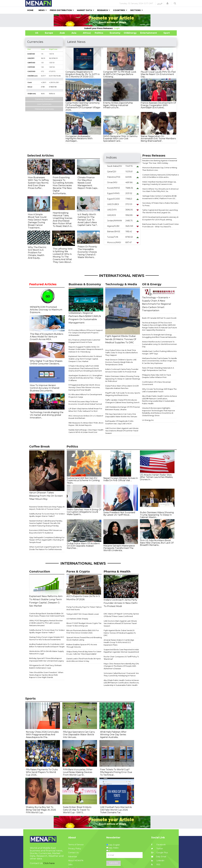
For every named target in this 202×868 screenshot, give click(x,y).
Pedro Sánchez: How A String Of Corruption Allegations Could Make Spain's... (84, 512)
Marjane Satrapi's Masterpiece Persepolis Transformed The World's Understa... (119, 548)
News (42, 10)
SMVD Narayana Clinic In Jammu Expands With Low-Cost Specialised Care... (120, 139)
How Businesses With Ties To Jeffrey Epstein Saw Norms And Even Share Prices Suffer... (38, 183)
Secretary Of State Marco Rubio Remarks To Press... (160, 204)
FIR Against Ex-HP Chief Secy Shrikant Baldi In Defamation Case (45, 667)
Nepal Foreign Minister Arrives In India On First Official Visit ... (121, 479)
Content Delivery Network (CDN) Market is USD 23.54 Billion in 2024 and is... (161, 176)
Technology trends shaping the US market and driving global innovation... (47, 415)
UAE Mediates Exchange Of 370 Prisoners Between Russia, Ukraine (123, 408)
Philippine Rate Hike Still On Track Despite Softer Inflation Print (157, 376)
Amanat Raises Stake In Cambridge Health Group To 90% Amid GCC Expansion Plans (119, 642)
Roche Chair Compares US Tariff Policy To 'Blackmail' (121, 658)
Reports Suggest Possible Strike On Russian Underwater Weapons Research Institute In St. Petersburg (86, 349)
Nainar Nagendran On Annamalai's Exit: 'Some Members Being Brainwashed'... (158, 139)
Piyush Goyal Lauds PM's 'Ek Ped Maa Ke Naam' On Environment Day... (158, 74)
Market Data (84, 10)
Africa (86, 33)
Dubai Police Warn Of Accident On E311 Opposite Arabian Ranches (122, 387)
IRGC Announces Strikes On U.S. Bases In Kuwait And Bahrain (86, 417)
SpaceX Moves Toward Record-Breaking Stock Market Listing (84, 639)
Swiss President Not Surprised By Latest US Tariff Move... (119, 514)
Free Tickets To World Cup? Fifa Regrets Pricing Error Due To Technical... (116, 772)
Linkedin (158, 861)
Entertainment (145, 33)
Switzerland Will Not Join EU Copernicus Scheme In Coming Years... (83, 480)
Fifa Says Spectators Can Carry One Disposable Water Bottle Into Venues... (79, 735)
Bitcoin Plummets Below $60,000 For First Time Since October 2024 (83, 632)
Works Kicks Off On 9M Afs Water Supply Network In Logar (47, 652)
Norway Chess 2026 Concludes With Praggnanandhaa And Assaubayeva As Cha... (42, 735)
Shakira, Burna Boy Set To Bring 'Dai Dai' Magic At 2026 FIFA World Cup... (41, 810)
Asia (74, 33)
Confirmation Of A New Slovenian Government (156, 383)
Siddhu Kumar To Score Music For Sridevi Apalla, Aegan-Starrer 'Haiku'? (47, 515)
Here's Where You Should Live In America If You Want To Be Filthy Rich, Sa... (161, 190)
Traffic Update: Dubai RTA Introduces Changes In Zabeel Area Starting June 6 (122, 401)
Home (30, 10)
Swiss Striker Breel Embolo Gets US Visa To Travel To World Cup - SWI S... (77, 810)
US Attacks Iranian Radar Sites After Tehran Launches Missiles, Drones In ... (156, 477)
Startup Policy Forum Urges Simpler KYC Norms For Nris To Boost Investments (47, 638)
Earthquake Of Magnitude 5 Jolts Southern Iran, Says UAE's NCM (119, 422)
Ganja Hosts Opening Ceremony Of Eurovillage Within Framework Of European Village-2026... (83, 106)
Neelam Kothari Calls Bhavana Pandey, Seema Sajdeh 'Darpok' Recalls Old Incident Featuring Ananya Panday (46, 523)
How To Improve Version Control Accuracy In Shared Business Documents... (45, 388)
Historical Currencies (44, 109)
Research (103, 10)
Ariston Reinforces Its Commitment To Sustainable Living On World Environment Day (160, 344)
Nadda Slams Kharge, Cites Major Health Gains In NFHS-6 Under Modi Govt (86, 431)
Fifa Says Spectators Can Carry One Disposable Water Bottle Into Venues (121, 415)
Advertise (73, 857)
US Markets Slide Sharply (77, 619)
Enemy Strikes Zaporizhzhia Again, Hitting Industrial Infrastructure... (118, 105)
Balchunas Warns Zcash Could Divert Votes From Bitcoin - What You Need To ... (161, 225)
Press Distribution (61, 10)
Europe (49, 33)
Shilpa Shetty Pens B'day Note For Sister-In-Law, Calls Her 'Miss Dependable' (84, 653)
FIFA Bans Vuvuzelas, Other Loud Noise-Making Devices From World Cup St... (78, 772)
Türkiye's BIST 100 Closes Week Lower (83, 614)
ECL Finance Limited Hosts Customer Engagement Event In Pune (84, 341)
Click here (49, 863)
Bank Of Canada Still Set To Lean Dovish (159, 318)
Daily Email (159, 857)
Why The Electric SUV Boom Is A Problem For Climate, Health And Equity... (37, 253)
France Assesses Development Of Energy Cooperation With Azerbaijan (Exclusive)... (158, 105)
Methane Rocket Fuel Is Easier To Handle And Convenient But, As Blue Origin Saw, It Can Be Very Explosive (160, 361)
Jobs (70, 865)
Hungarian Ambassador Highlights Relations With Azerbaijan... (79, 139)
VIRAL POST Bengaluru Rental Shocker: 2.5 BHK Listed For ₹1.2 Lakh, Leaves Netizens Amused (46, 623)
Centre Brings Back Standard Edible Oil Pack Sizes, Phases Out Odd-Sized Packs (47, 615)
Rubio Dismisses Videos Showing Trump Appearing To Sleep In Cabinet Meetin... (157, 515)
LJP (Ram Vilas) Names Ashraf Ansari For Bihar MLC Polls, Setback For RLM (85, 410)
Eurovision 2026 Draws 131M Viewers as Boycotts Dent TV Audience (46, 531)
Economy (115, 33)
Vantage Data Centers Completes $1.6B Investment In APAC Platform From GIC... (159, 197)
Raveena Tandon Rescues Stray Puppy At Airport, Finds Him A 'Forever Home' (47, 508)
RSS (156, 865)
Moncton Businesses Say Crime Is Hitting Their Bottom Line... (160, 169)
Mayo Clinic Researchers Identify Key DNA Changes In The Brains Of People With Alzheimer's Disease (122, 666)
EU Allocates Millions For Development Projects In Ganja (85, 396)
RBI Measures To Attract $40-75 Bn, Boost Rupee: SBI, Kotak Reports (86, 424)
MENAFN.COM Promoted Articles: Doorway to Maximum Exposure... (46, 310)
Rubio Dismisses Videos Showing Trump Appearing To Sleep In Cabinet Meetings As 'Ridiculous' (123, 379)
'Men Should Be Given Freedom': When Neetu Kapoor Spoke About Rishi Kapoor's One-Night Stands (46, 675)
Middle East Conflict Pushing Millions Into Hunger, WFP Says (159, 352)
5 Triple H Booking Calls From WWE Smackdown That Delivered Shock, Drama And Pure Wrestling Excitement (85, 368)
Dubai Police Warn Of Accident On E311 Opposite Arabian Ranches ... (83, 546)
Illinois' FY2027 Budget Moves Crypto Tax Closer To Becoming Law (84, 624)
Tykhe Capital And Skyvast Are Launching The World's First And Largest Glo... (160, 211)
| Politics (98, 33)
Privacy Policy (75, 849)
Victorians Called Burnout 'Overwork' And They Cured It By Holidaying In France (122, 674)
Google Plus (159, 853)
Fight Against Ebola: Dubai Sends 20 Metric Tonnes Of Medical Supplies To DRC (120, 633)
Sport (165, 33)
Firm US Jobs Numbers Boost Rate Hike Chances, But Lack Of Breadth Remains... (157, 543)
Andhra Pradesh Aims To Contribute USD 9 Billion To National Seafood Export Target (47, 645)
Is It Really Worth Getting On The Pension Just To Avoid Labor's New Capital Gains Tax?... (88, 220)
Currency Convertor (44, 99)
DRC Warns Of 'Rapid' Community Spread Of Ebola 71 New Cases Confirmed (122, 615)
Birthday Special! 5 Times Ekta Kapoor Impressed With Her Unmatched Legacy (47, 660)
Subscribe (113, 863)
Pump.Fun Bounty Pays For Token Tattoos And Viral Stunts (84, 608)
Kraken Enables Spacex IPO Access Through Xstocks (82, 646)
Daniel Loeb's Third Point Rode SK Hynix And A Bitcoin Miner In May (84, 660)
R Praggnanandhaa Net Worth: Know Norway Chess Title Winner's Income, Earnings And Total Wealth (84, 387)
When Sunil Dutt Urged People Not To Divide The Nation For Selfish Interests (46, 548)
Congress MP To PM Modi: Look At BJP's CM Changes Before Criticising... (120, 74)
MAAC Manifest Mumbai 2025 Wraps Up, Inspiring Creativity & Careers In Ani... (159, 183)
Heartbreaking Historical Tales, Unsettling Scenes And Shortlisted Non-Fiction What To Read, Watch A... (63, 219)
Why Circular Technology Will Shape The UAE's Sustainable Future (159, 390)
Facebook (158, 845)
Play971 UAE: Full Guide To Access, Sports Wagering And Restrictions (123, 394)
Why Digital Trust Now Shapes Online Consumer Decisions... (46, 362)
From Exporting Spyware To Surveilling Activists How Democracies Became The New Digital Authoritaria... (63, 185)
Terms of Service (76, 845)
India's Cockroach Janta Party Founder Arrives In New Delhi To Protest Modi (122, 370)
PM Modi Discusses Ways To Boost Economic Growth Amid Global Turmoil (85, 403)
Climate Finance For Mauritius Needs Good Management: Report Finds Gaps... (88, 183)
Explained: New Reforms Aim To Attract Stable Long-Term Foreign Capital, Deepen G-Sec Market (85, 359)
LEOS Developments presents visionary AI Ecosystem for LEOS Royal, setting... (160, 218)
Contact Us (73, 853)
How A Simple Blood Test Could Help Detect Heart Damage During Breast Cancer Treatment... (38, 221)
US (33, 33)
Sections (135, 10)
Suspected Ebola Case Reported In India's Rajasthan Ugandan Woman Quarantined (122, 651)
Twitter (157, 849)
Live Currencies (44, 104)
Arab (62, 33)
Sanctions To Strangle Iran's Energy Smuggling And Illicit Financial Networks (159, 336)
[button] (167, 3)
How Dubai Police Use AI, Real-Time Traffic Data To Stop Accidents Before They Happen (121, 353)
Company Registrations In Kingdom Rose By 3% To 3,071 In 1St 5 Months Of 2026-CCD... (83, 74)
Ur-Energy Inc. (148, 420)
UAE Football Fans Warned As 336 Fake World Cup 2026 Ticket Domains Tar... (116, 810)
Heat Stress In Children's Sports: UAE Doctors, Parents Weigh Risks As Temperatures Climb (121, 362)
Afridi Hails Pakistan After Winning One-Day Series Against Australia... (113, 735)
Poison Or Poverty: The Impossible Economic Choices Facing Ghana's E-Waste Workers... (87, 252)
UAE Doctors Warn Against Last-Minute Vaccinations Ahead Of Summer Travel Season (122, 431)
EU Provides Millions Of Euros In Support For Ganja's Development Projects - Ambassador (86, 333)
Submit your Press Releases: (99, 28)
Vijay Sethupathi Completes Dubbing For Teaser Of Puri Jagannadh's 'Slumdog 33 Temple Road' (47, 540)
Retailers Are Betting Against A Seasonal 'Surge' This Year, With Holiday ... (160, 162)
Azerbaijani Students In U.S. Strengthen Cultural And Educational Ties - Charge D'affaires (85, 378)
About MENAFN (76, 861)
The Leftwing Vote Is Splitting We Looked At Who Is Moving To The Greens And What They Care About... (63, 255)
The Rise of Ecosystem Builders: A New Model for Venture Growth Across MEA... (47, 337)
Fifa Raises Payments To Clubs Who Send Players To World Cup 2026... (42, 772)
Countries (119, 10)
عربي (160, 3)
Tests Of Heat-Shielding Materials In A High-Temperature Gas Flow (158, 369)
